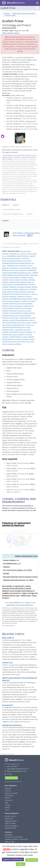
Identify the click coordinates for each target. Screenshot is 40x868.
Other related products (11, 33)
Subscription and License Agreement (20, 605)
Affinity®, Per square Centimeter (17, 265)
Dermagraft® (8, 705)
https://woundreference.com (17, 771)
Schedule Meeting (11, 778)
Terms (7, 810)
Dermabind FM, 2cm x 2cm (10, 315)
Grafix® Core (7, 662)
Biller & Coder (10, 842)
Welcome (8, 788)
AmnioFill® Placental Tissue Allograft (21, 299)
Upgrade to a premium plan (13, 859)
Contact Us (9, 800)
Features (16, 205)
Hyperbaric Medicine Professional (16, 839)
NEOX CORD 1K (8, 638)
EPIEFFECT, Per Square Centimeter (12, 306)
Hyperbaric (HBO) (11, 821)
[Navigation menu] (37, 3)
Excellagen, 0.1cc (24, 289)
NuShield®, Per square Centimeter (18, 256)
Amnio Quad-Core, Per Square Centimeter (22, 280)
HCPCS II (6, 205)
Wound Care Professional (14, 837)
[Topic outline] (37, 8)
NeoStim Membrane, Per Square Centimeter (15, 339)
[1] (8, 450)
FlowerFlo (5, 282)
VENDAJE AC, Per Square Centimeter (20, 287)
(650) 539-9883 (12, 766)
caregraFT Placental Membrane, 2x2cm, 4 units (16, 327)
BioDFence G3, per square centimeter (21, 304)
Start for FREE (32, 860)
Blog (6, 803)
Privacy (7, 807)
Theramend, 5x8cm (8, 330)
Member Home (10, 816)
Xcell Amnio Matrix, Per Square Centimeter (22, 313)
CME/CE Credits (10, 823)
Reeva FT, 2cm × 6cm (27, 342)
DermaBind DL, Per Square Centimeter (21, 332)
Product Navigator (11, 826)
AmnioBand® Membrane (12, 725)
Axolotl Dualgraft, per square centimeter (22, 337)
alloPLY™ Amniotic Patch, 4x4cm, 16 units (18, 323)
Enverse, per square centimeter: (12, 344)
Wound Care (9, 819)
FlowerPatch (13, 311)
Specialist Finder (10, 828)
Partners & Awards (11, 793)
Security (8, 805)
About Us (8, 798)
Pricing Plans (9, 795)
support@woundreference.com (18, 769)
